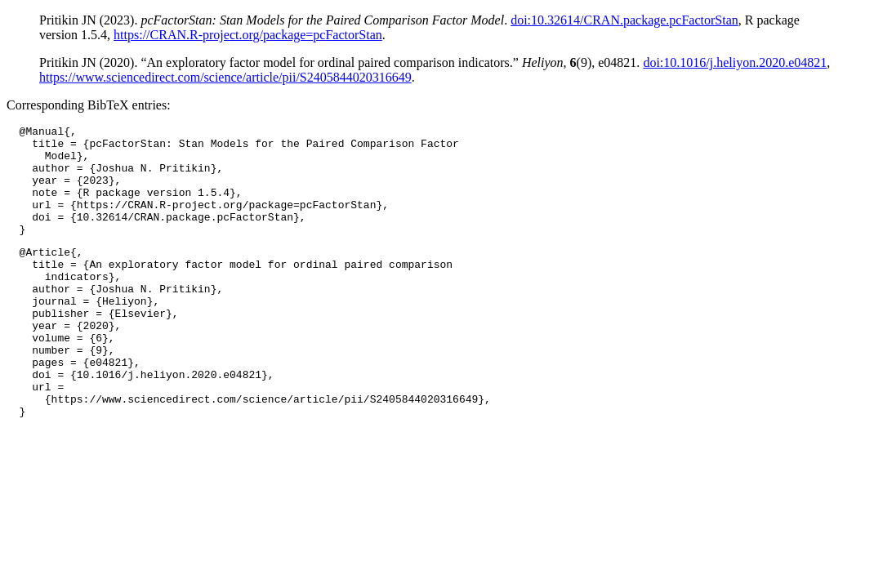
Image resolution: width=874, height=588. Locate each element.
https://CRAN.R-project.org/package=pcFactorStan (248, 35)
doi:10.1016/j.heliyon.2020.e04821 (735, 62)
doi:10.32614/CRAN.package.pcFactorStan (624, 20)
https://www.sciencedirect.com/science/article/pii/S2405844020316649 (225, 77)
